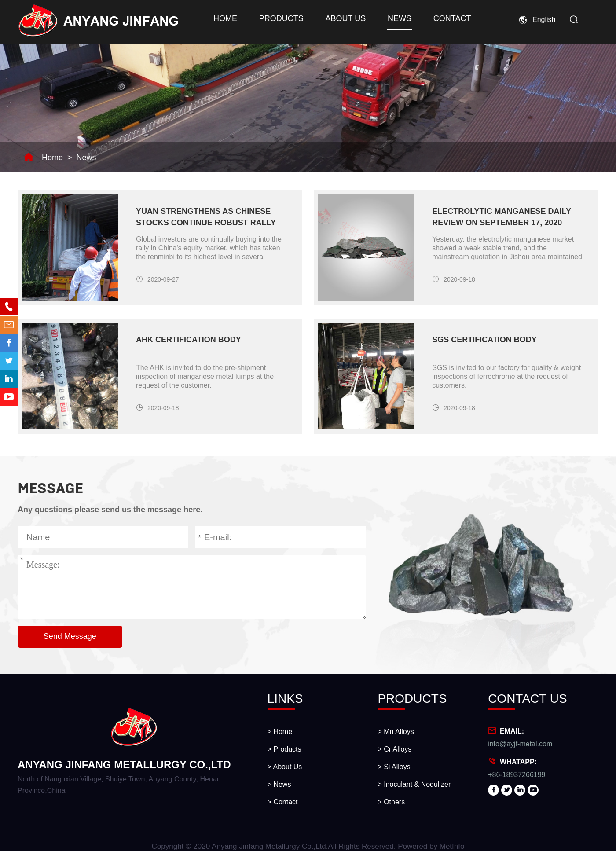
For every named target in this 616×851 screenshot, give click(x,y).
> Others (391, 802)
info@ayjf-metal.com (520, 744)
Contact (448, 18)
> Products (284, 749)
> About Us (285, 767)
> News (279, 784)
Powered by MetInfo (431, 846)
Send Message (70, 636)
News (396, 18)
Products (280, 18)
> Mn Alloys (396, 732)
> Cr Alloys (394, 749)
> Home (280, 732)
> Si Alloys (394, 767)
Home (225, 18)
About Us (343, 18)
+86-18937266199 (517, 775)
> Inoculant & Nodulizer (414, 784)
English (544, 20)
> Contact (283, 802)
